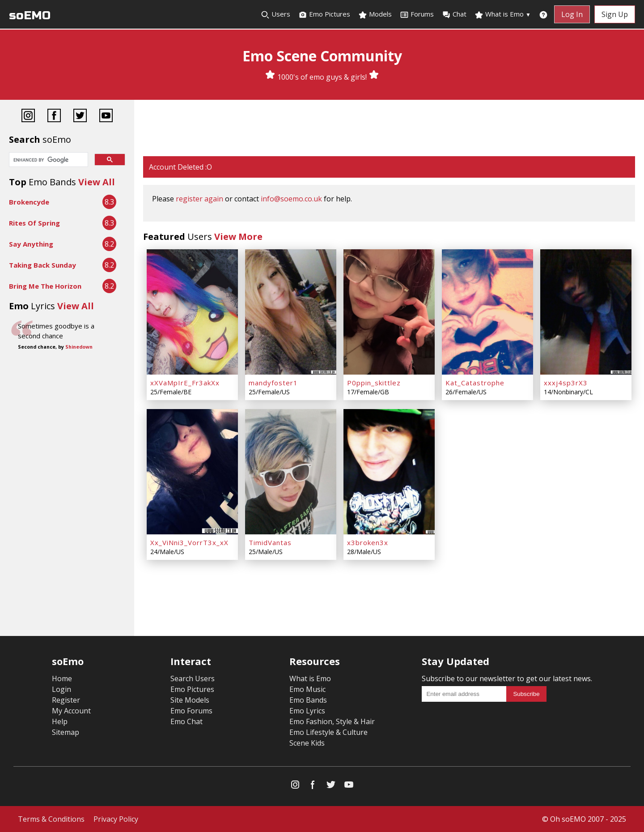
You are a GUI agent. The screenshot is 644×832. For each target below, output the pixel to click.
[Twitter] (80, 117)
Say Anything (31, 244)
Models (375, 14)
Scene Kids (307, 743)
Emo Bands (308, 700)
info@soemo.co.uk (291, 199)
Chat (454, 14)
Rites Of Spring (34, 223)
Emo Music (307, 689)
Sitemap (66, 732)
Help (60, 721)
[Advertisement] (389, 129)
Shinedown (79, 347)
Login (61, 689)
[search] (48, 160)
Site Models (190, 700)
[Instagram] (28, 117)
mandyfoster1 (273, 383)
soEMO (30, 15)
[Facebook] (54, 117)
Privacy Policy (116, 819)
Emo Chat (186, 721)
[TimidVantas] (291, 472)
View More (238, 237)
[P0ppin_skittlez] (389, 312)
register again (199, 199)
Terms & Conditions (51, 819)
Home (62, 678)
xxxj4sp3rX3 (566, 383)
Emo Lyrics (307, 711)
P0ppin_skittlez (374, 383)
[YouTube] (106, 117)
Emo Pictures (324, 14)
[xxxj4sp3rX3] (586, 312)
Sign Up (615, 14)
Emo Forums (191, 711)
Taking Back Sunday (42, 265)
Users (275, 14)
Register (66, 700)
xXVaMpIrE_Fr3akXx (185, 383)
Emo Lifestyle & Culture (328, 732)
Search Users (193, 678)
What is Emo (503, 14)
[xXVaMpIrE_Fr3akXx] (192, 312)
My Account (71, 711)
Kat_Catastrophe (475, 383)
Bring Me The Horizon (45, 286)
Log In (572, 14)
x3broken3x (368, 542)
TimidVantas (270, 542)
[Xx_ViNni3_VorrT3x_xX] (192, 472)
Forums (417, 14)
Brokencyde (29, 202)
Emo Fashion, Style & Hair (332, 721)
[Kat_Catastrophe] (487, 312)
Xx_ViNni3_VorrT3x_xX (189, 542)
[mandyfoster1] (291, 312)
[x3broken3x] (389, 472)
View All (97, 182)
